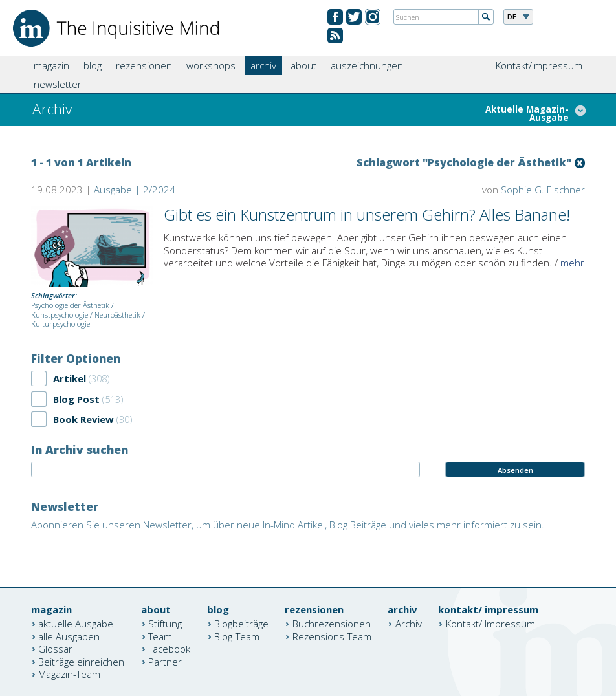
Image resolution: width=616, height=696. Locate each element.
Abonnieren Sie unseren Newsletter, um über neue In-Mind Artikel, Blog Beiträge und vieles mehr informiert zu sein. (288, 525)
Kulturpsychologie (60, 324)
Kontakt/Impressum (539, 65)
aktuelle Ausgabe (76, 624)
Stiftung (165, 624)
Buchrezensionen (332, 624)
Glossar (55, 649)
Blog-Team (237, 636)
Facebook (169, 649)
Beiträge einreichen (81, 661)
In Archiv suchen (80, 450)
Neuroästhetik (117, 315)
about (303, 65)
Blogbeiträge (241, 624)
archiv (263, 65)
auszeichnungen (367, 65)
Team (160, 636)
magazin (51, 65)
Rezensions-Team (332, 636)
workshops (211, 65)
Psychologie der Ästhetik (70, 305)
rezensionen (144, 65)
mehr (572, 263)
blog (93, 65)
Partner (165, 661)
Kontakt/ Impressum (490, 624)
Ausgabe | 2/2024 (135, 190)
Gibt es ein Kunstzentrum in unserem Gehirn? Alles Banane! (367, 214)
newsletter (58, 84)
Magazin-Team (69, 674)
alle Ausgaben (69, 636)
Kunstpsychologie (60, 315)
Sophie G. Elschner (543, 190)
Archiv (409, 624)
